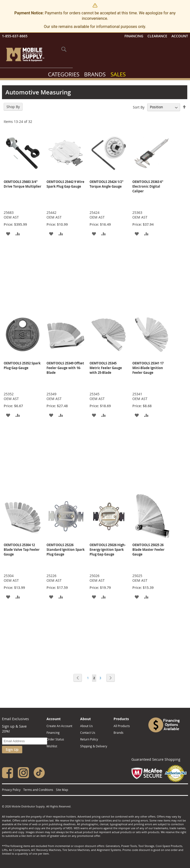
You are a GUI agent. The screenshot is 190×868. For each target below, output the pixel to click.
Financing (134, 36)
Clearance (157, 36)
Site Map (62, 790)
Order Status (55, 739)
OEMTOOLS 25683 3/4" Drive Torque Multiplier (23, 184)
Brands (95, 74)
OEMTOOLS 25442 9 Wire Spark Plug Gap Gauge (65, 184)
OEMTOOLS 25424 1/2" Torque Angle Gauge (107, 184)
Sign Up (12, 749)
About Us (86, 726)
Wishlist (52, 746)
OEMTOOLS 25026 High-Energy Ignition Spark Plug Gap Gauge (108, 550)
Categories (64, 74)
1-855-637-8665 (15, 36)
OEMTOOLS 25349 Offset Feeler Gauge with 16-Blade (65, 368)
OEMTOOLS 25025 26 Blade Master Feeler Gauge (148, 550)
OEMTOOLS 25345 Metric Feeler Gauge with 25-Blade (106, 368)
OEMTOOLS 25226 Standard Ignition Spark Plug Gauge (66, 550)
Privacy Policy (11, 790)
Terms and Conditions (38, 790)
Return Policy (89, 739)
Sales (118, 74)
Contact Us (88, 733)
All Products (122, 726)
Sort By (139, 107)
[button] (8, 234)
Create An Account (59, 726)
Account (180, 36)
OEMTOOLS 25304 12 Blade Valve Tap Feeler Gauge (22, 550)
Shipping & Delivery (94, 746)
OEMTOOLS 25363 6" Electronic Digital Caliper (148, 186)
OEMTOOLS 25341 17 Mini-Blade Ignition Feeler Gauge (148, 368)
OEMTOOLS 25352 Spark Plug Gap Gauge (22, 366)
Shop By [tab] (13, 107)
